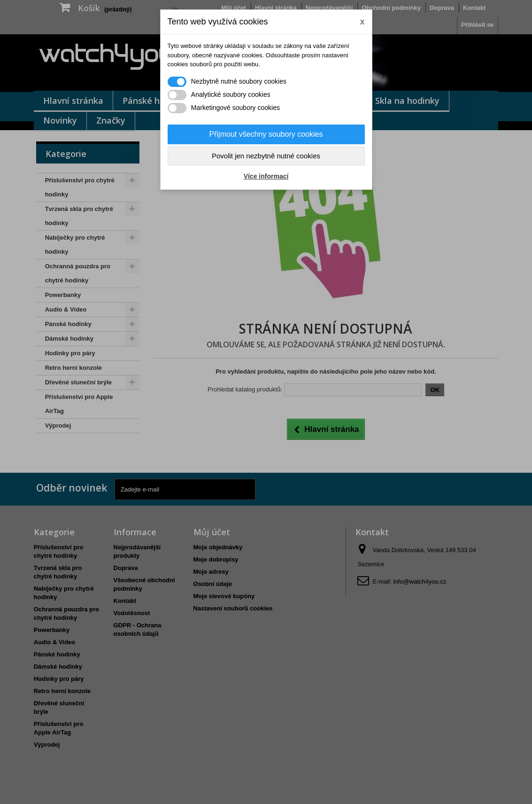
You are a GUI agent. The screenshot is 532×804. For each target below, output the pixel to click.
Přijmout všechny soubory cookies (266, 134)
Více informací (266, 176)
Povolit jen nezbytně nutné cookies (266, 156)
